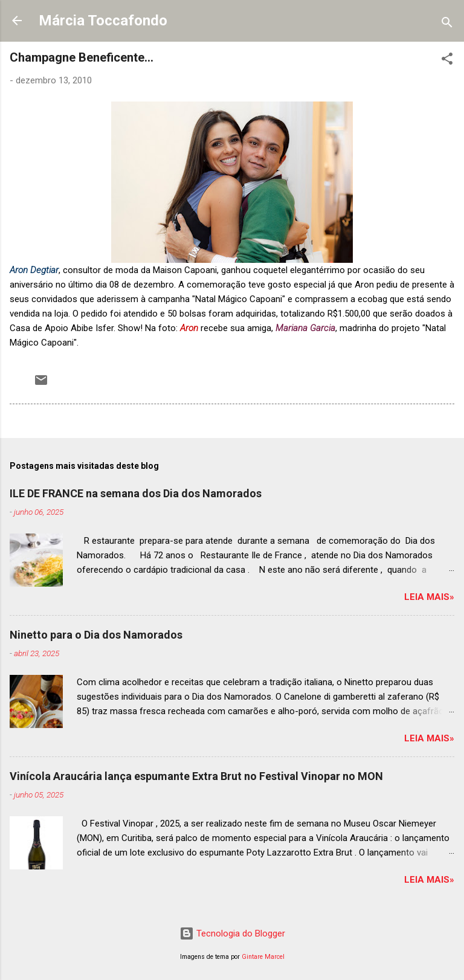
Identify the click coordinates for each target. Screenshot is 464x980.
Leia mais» (429, 597)
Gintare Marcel (263, 957)
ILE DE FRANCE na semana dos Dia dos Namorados (136, 493)
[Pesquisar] (447, 24)
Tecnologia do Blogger (232, 933)
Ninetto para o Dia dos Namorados (96, 635)
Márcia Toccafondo (103, 21)
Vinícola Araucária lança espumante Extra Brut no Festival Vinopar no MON (196, 776)
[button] (447, 61)
